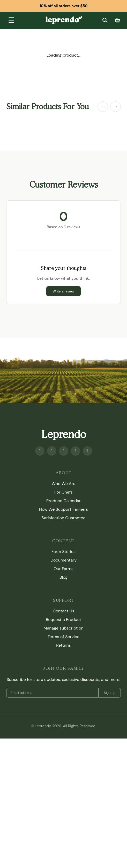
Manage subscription (63, 628)
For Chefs (63, 492)
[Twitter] (76, 451)
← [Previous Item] (103, 107)
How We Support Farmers (63, 509)
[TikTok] (87, 451)
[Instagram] (64, 451)
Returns (63, 645)
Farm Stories (63, 552)
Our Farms (63, 569)
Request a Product (63, 620)
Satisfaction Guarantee (64, 518)
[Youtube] (52, 451)
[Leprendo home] (63, 20)
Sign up (110, 693)
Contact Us (63, 611)
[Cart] (117, 20)
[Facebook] (40, 451)
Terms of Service (63, 637)
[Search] (105, 20)
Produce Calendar (63, 501)
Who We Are (64, 484)
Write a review (63, 291)
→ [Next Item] (115, 107)
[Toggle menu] (11, 20)
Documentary (63, 560)
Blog (63, 577)
